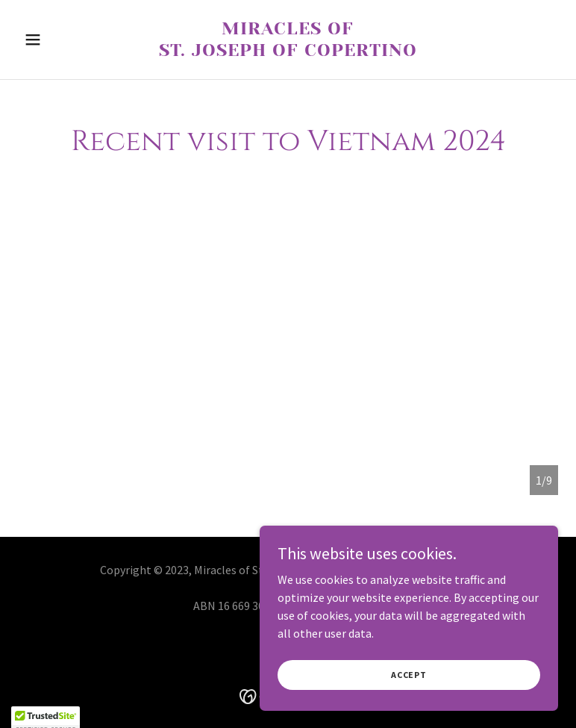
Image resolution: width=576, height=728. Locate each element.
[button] (59, 40)
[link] (288, 52)
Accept (409, 684)
